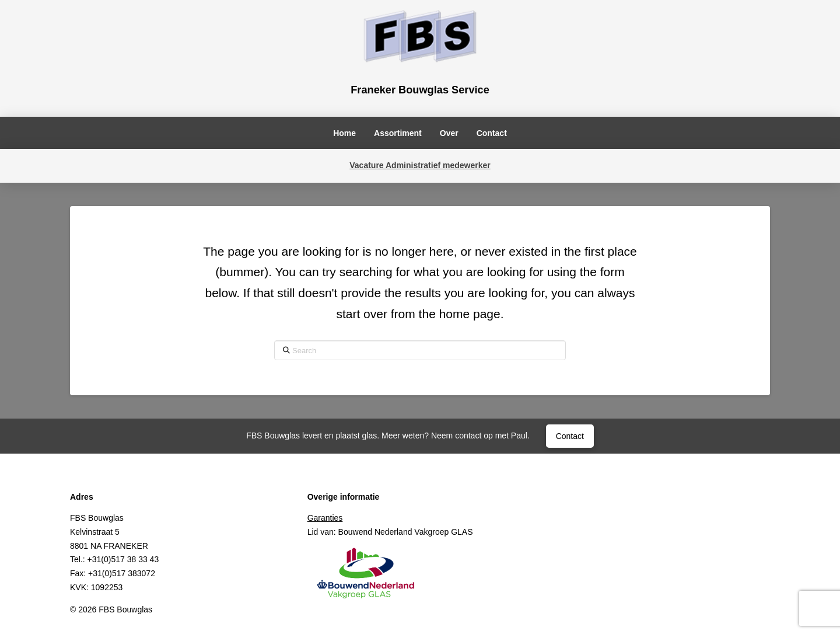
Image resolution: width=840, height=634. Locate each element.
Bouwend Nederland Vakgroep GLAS (406, 532)
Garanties (325, 518)
